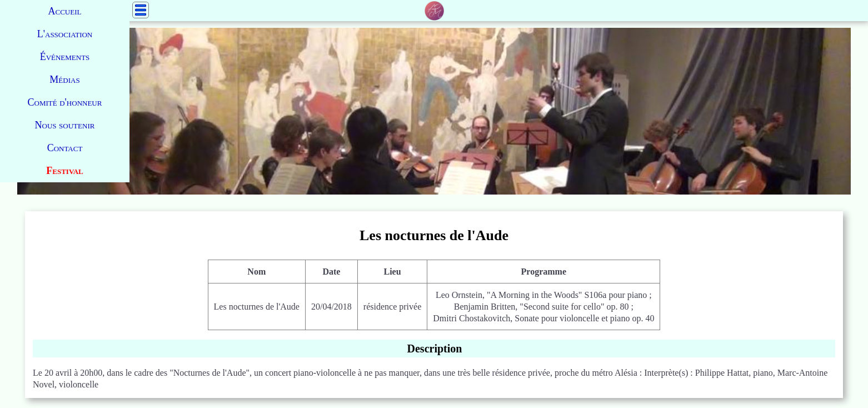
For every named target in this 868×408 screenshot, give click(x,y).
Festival (64, 171)
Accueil (65, 11)
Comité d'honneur (65, 102)
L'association (65, 34)
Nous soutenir (65, 125)
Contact (65, 148)
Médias (64, 79)
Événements (65, 57)
